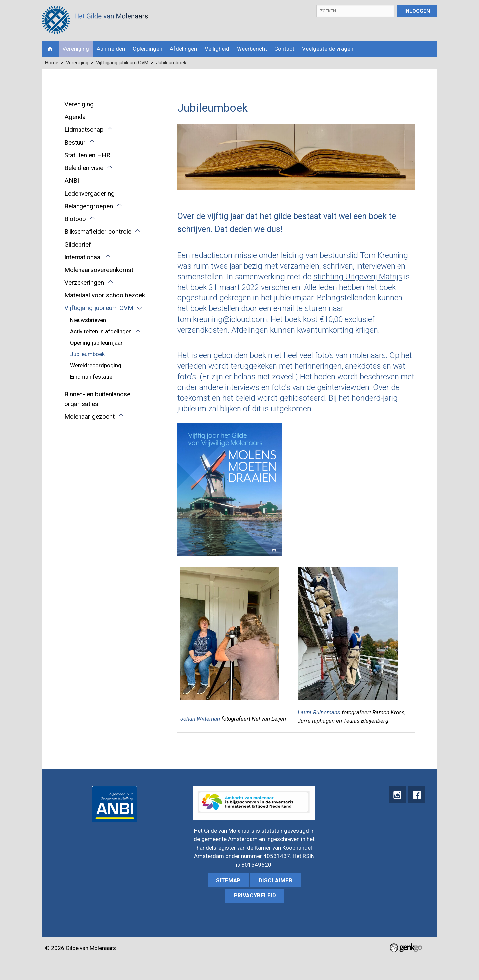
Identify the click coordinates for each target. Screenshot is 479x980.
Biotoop (75, 219)
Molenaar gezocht (89, 416)
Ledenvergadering (89, 194)
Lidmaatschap (84, 130)
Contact (284, 49)
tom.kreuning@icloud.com (222, 319)
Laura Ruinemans (319, 712)
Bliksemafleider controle (98, 231)
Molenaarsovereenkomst (99, 270)
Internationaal (83, 257)
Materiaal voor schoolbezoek (105, 295)
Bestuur (75, 143)
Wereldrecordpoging (96, 365)
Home (50, 49)
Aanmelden (111, 49)
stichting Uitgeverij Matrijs (358, 277)
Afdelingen (183, 49)
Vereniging (76, 49)
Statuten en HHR (87, 155)
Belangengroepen (89, 206)
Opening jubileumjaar (96, 343)
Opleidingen (148, 49)
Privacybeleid (255, 895)
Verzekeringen (84, 282)
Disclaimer (276, 880)
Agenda (75, 117)
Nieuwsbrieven (88, 320)
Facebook (417, 795)
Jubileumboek (171, 63)
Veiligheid (217, 49)
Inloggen (417, 11)
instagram (396, 795)
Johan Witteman (200, 719)
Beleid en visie (84, 168)
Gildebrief (78, 244)
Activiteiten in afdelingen (101, 331)
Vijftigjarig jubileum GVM (122, 63)
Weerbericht (252, 49)
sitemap (228, 880)
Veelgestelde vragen (328, 49)
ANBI (72, 181)
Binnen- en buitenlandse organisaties (97, 399)
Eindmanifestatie (91, 377)
